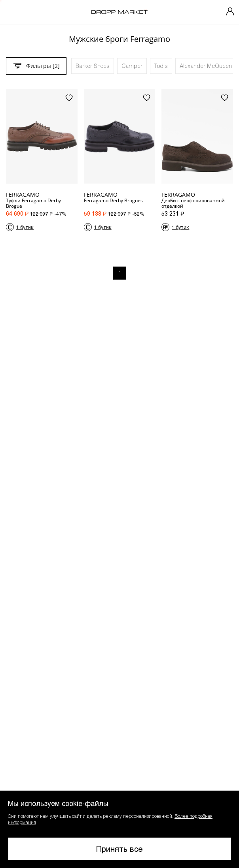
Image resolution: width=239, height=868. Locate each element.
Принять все (119, 849)
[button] (119, 829)
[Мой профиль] (230, 12)
